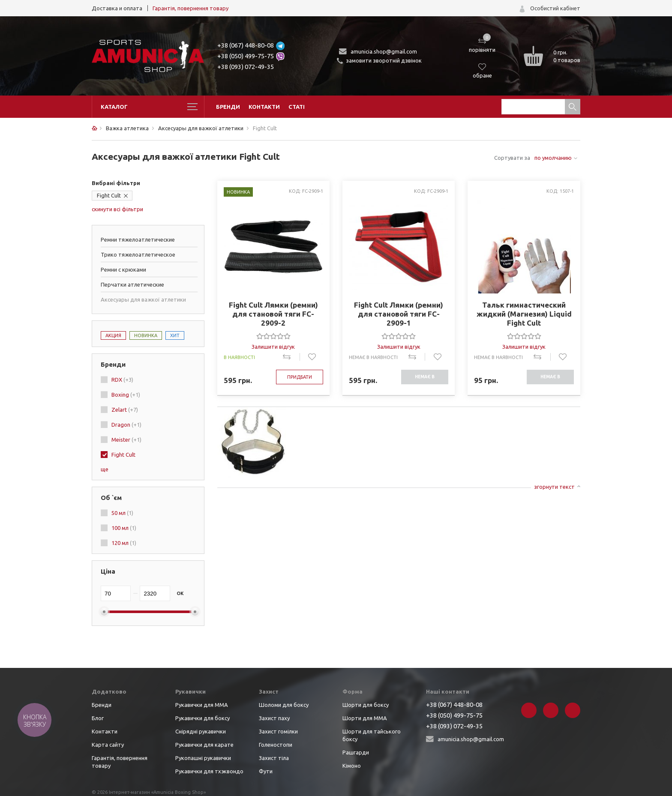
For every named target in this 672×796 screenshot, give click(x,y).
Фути (266, 771)
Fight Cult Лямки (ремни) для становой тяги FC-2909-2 (273, 314)
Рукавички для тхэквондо (209, 771)
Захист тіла (274, 758)
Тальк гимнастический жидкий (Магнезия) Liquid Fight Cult (524, 314)
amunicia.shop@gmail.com (384, 51)
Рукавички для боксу (202, 718)
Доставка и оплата (117, 8)
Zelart (125, 410)
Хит (175, 335)
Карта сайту (108, 745)
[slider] (273, 336)
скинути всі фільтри (117, 209)
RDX (122, 380)
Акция (113, 335)
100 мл (124, 528)
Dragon (126, 425)
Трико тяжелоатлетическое (138, 254)
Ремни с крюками (123, 269)
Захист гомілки (278, 731)
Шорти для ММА (365, 718)
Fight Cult (109, 195)
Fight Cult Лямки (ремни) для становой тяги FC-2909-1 (399, 314)
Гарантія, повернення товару (190, 8)
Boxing (126, 395)
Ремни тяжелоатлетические (138, 239)
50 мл (122, 513)
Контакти (264, 107)
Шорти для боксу (366, 705)
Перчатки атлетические (132, 284)
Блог (98, 718)
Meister (126, 440)
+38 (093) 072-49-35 (246, 67)
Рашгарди (356, 752)
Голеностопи (276, 745)
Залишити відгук (273, 347)
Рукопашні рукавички (203, 758)
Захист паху (274, 718)
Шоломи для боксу (284, 705)
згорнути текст (554, 487)
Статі (297, 107)
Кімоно (352, 766)
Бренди (228, 107)
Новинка (146, 335)
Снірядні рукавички (201, 731)
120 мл (124, 543)
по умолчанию (553, 158)
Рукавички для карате (204, 745)
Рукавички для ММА (202, 705)
